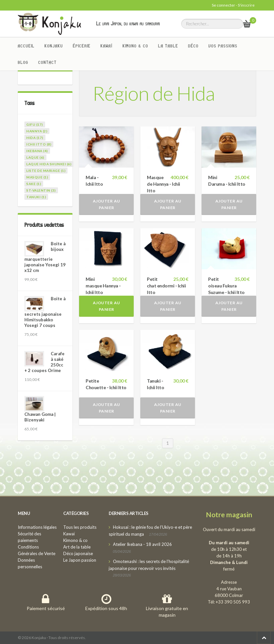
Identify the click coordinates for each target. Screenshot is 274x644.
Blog (23, 62)
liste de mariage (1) (46, 171)
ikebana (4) (37, 151)
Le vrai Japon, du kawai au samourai (128, 23)
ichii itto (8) (39, 144)
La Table (168, 46)
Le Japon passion (80, 560)
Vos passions (223, 46)
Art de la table (77, 547)
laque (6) (35, 157)
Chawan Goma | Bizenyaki (40, 417)
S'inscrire (246, 5)
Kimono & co (135, 46)
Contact (47, 62)
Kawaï (107, 46)
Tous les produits (80, 527)
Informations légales (37, 527)
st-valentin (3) (41, 190)
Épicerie (82, 46)
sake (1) (34, 184)
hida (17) (35, 138)
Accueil (26, 46)
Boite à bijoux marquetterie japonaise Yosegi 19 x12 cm (45, 257)
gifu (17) (35, 124)
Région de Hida (154, 93)
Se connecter (223, 5)
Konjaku (54, 46)
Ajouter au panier (107, 204)
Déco (193, 46)
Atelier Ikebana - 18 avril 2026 (142, 544)
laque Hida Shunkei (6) (49, 164)
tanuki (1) (36, 197)
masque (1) (37, 177)
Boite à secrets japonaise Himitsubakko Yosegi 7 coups (45, 312)
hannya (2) (37, 131)
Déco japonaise (78, 553)
